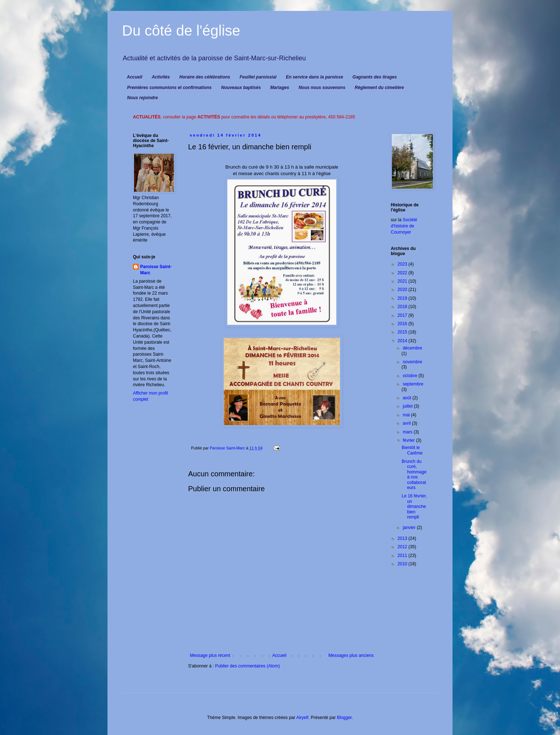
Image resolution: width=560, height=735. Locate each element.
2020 (403, 290)
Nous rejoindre (143, 98)
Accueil (135, 77)
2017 (403, 315)
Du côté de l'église (181, 31)
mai (407, 415)
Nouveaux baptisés (241, 88)
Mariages (280, 88)
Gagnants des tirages (375, 77)
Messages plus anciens (351, 655)
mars (408, 432)
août (408, 398)
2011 (403, 556)
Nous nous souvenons (322, 88)
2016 (403, 324)
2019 (403, 298)
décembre (412, 348)
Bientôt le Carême (412, 450)
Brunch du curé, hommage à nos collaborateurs (414, 474)
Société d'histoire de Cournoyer (404, 226)
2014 (403, 341)
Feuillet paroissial (258, 77)
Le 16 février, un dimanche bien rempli (414, 506)
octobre (411, 376)
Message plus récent (210, 655)
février (409, 440)
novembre (412, 362)
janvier (410, 528)
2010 (403, 564)
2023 (403, 264)
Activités (161, 77)
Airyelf (302, 718)
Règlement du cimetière (379, 88)
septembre (413, 384)
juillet (408, 406)
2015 (403, 332)
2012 (403, 547)
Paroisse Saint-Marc (156, 270)
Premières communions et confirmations (169, 88)
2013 (403, 538)
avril (407, 423)
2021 (403, 281)
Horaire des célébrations (205, 77)
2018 (403, 307)
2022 (403, 273)
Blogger (344, 718)
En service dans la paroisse (314, 77)
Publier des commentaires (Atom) (247, 666)
